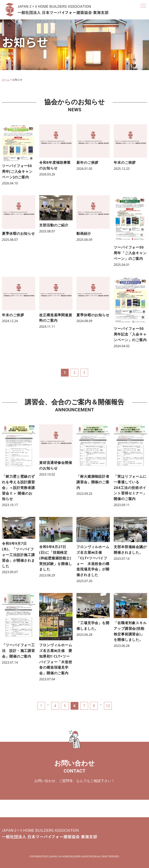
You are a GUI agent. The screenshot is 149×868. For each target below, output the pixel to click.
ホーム (6, 80)
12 (108, 706)
